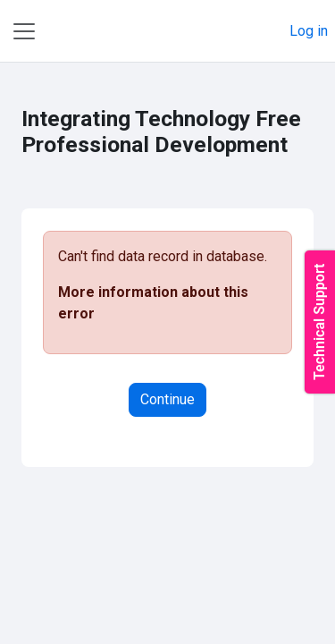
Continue (167, 399)
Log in (309, 31)
